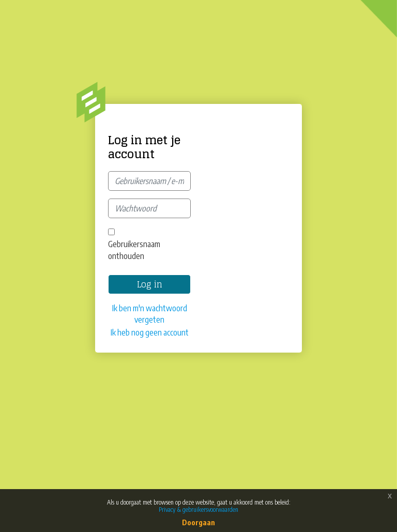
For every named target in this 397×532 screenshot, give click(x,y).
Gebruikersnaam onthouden (134, 250)
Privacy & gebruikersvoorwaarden (198, 510)
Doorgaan (198, 522)
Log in (150, 284)
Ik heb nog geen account (150, 332)
